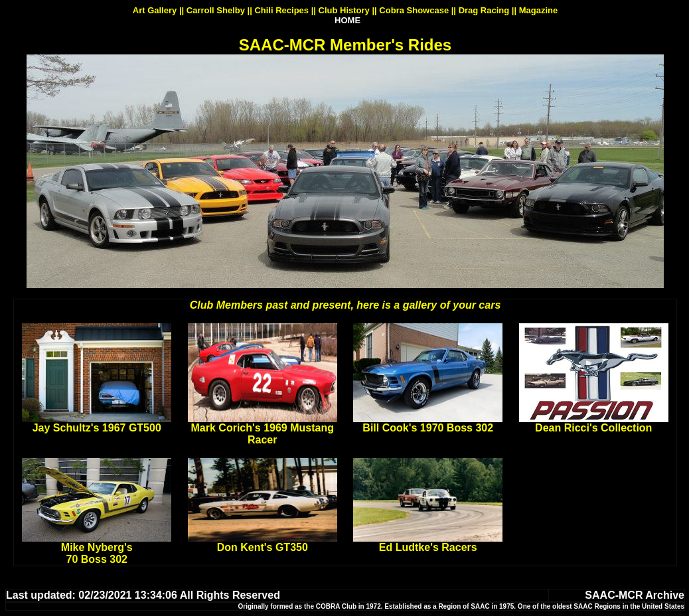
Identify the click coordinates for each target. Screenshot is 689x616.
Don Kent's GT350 (263, 547)
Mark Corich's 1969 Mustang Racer (263, 434)
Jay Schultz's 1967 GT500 (97, 428)
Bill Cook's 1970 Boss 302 (428, 428)
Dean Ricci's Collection (593, 428)
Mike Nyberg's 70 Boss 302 (97, 553)
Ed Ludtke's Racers (428, 547)
